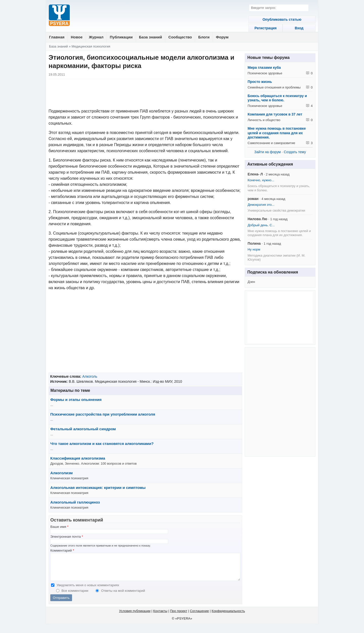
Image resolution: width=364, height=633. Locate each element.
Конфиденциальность (228, 616)
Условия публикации (135, 616)
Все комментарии (75, 596)
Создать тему (295, 152)
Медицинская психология (91, 46)
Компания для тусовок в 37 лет (275, 114)
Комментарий (62, 550)
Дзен (251, 282)
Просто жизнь (260, 82)
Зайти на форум (268, 152)
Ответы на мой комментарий (123, 596)
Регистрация (262, 28)
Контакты (160, 616)
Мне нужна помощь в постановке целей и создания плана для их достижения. (277, 133)
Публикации (121, 37)
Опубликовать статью (280, 19)
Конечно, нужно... (261, 180)
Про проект (179, 616)
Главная (57, 37)
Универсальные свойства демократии (276, 210)
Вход (298, 28)
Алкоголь (90, 376)
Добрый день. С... (261, 225)
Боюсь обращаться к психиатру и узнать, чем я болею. (277, 98)
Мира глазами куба (264, 67)
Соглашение (199, 616)
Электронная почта (67, 537)
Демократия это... (261, 205)
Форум (222, 37)
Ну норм (254, 249)
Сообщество (180, 37)
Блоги (204, 37)
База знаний (151, 37)
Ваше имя (59, 527)
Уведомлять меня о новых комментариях (88, 590)
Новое (77, 37)
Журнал (96, 37)
